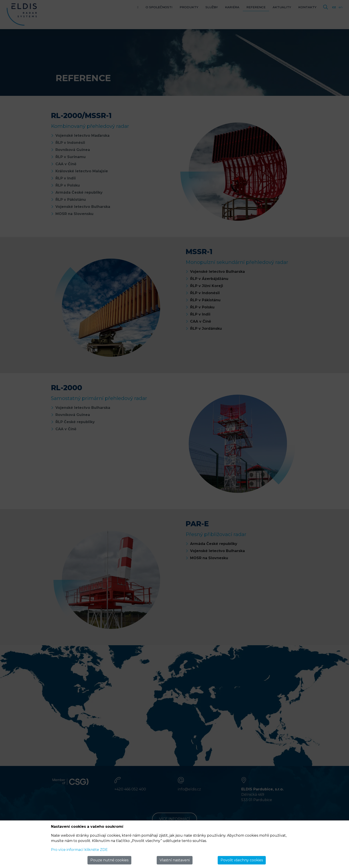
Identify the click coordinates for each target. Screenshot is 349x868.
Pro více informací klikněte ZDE (79, 850)
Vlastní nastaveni (175, 860)
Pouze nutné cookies (109, 860)
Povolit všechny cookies (242, 860)
